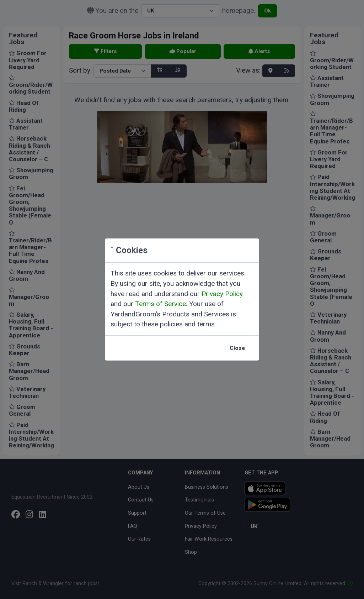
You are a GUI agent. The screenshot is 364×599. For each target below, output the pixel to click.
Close (237, 348)
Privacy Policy (222, 294)
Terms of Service (160, 304)
